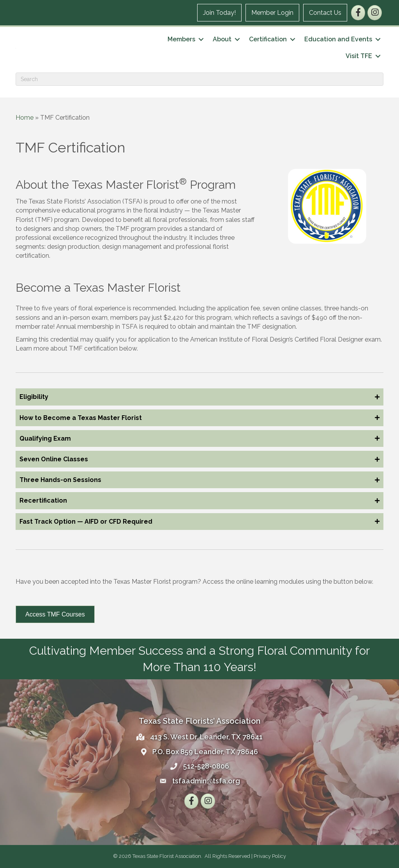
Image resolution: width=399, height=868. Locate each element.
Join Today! (219, 13)
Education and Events (338, 39)
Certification (268, 39)
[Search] (199, 79)
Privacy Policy (270, 856)
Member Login (272, 13)
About (222, 39)
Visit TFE (359, 56)
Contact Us (325, 13)
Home (25, 118)
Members (181, 39)
